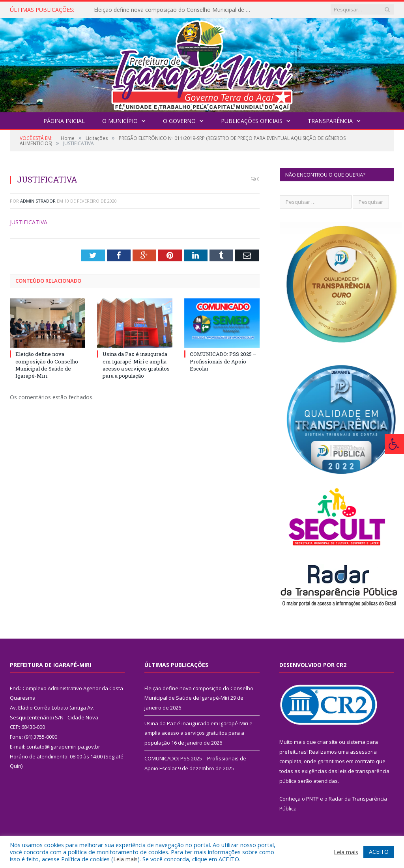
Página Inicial (64, 121)
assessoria (363, 752)
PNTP (312, 799)
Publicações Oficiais (252, 121)
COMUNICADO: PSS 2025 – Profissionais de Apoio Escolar (223, 361)
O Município (120, 121)
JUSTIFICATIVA (29, 222)
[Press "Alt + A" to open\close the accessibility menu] (394, 444)
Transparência (330, 121)
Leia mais (125, 859)
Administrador (38, 201)
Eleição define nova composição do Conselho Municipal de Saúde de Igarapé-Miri (175, 10)
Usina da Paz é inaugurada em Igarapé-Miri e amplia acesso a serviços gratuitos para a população (136, 365)
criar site (327, 742)
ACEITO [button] (379, 852)
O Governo (179, 121)
